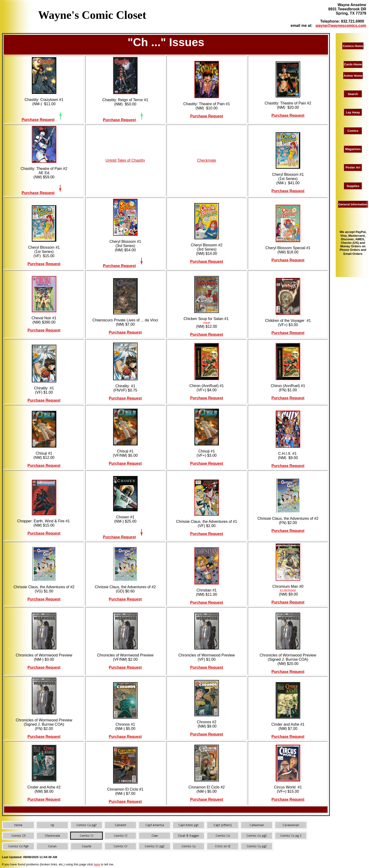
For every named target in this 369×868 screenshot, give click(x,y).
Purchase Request (38, 120)
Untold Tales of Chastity (125, 160)
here (97, 864)
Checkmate (207, 160)
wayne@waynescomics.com (341, 26)
